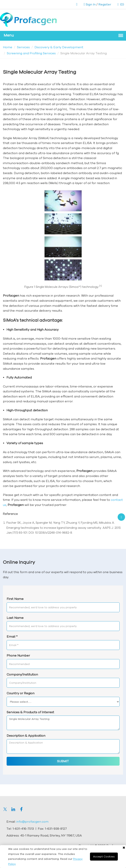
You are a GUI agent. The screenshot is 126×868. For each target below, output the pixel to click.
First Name (15, 599)
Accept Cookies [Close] (104, 856)
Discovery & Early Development (59, 47)
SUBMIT (63, 761)
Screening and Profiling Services (31, 53)
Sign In (91, 4)
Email (12, 636)
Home (8, 47)
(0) (121, 4)
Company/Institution (22, 674)
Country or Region (21, 693)
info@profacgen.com (32, 821)
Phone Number (18, 655)
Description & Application (26, 736)
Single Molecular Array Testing (63, 723)
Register (105, 4)
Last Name (15, 618)
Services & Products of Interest (30, 712)
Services (23, 47)
